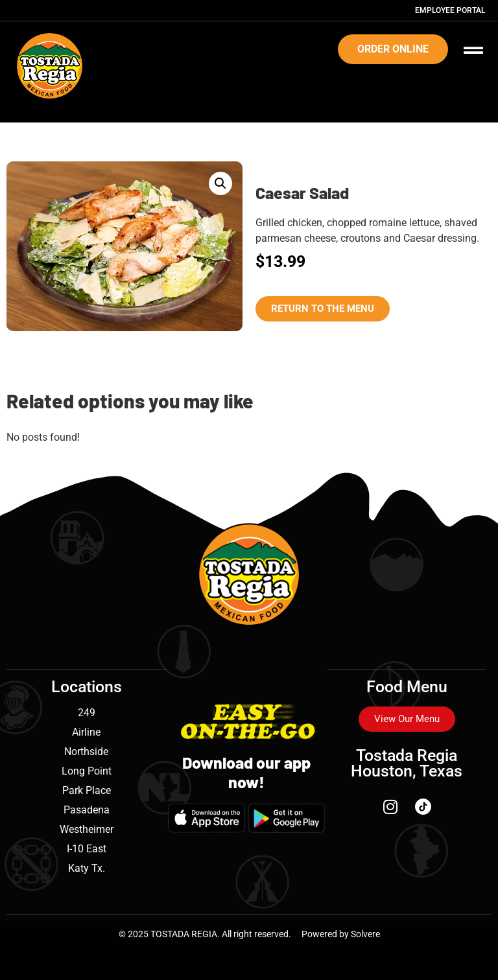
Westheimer (87, 829)
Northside (86, 752)
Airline (86, 732)
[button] (220, 183)
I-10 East (87, 849)
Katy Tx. (87, 868)
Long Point (87, 771)
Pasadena (87, 810)
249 (87, 713)
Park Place (87, 790)
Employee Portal (450, 10)
